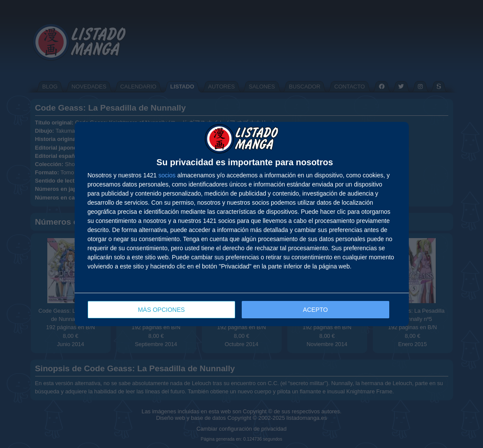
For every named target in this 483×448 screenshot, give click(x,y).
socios (167, 175)
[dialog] (242, 224)
